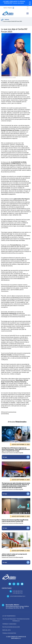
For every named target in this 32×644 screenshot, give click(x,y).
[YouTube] (14, 584)
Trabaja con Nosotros (9, 633)
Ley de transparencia (9, 616)
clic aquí (30, 3)
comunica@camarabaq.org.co (18, 596)
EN (28, 7)
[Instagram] (18, 584)
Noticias (7, 19)
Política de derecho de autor (11, 627)
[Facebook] (10, 584)
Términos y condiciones (9, 624)
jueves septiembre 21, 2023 (8, 78)
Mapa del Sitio (6, 630)
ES (28, 9)
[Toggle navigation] (28, 13)
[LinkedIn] (22, 584)
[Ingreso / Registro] (9, 8)
